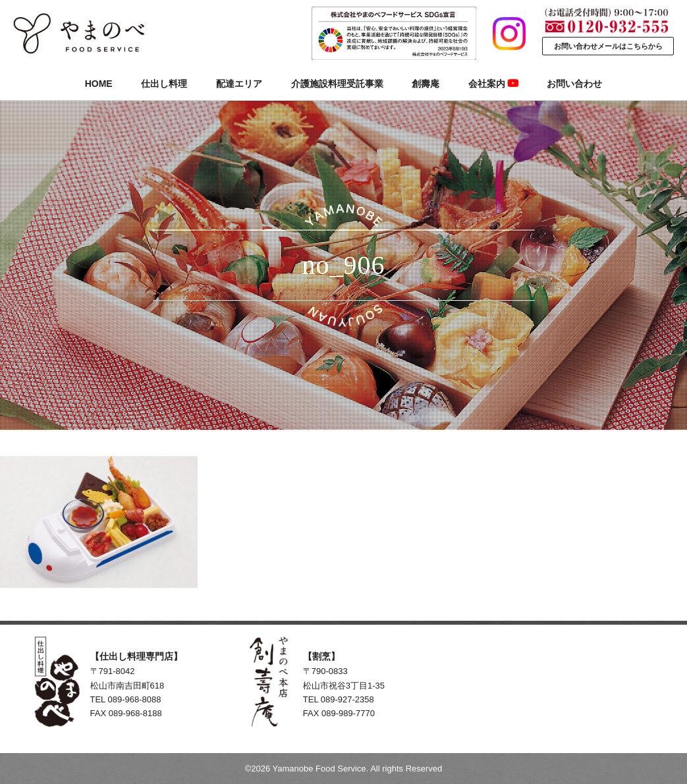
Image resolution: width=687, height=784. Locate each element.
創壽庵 (426, 84)
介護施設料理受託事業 (337, 84)
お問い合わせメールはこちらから (608, 46)
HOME (99, 84)
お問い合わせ (574, 84)
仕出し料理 (164, 84)
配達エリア (239, 84)
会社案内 (493, 84)
